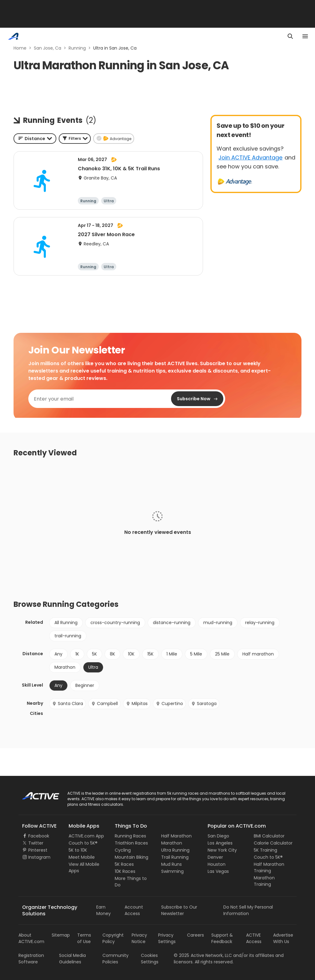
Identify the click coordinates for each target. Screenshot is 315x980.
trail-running (68, 636)
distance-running (172, 623)
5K (94, 654)
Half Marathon (176, 836)
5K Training (265, 850)
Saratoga (204, 704)
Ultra (93, 667)
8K (112, 654)
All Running (66, 623)
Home (20, 48)
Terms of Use (84, 938)
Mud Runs (171, 864)
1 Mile (172, 654)
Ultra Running (175, 850)
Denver (215, 857)
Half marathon (258, 654)
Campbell (104, 704)
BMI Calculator (269, 836)
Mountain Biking (132, 857)
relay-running (260, 623)
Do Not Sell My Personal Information (248, 910)
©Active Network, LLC (203, 955)
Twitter (36, 843)
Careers (195, 935)
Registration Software (31, 959)
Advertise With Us (283, 938)
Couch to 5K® (83, 843)
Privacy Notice (139, 938)
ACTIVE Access (254, 938)
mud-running (218, 623)
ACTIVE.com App (86, 836)
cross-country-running (115, 623)
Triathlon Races (131, 843)
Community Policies (116, 959)
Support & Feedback (222, 938)
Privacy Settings (167, 938)
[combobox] (35, 139)
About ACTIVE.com (31, 938)
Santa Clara (68, 704)
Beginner (85, 685)
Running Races (130, 836)
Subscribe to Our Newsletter (179, 910)
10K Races (125, 871)
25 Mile (222, 654)
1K (77, 654)
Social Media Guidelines (72, 959)
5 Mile (196, 654)
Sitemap (61, 935)
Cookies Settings (150, 959)
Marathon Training (264, 881)
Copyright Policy (113, 938)
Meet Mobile (82, 857)
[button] (75, 139)
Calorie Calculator (273, 843)
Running (77, 48)
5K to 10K (78, 850)
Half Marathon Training (269, 867)
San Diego (218, 836)
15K (150, 654)
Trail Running (175, 857)
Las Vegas (218, 871)
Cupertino (169, 704)
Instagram (39, 857)
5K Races (124, 864)
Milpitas (137, 704)
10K (131, 654)
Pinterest (38, 850)
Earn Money (104, 910)
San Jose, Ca (48, 48)
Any (58, 654)
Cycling (123, 850)
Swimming (172, 871)
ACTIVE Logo (35, 794)
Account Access (134, 910)
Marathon (65, 667)
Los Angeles (220, 843)
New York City (222, 850)
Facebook (39, 836)
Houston (217, 864)
